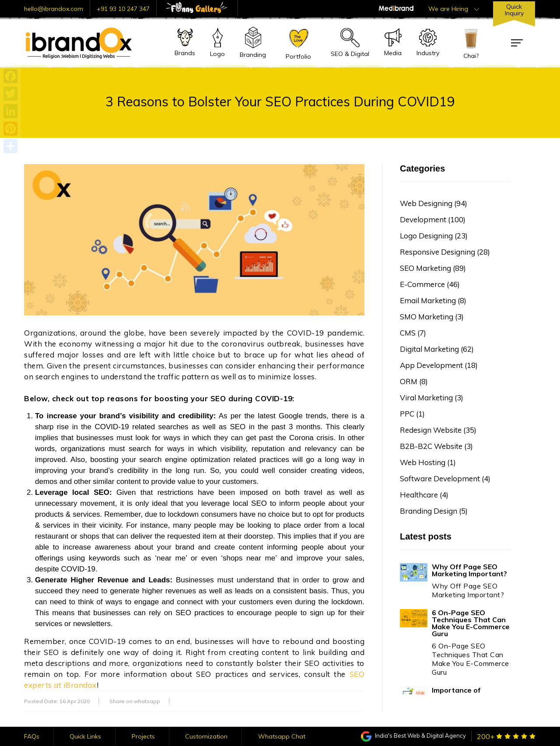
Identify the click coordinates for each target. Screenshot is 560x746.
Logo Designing (434, 236)
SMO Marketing (432, 317)
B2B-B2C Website (436, 446)
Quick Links (85, 736)
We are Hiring (454, 9)
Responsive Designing (445, 252)
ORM (414, 381)
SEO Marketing (433, 268)
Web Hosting (428, 462)
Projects (143, 736)
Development (433, 219)
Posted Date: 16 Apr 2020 (57, 701)
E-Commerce (430, 284)
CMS (413, 333)
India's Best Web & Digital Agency (413, 735)
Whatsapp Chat (282, 736)
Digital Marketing (437, 349)
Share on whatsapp (135, 701)
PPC (412, 414)
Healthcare (424, 495)
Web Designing (434, 203)
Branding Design (434, 511)
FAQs (32, 736)
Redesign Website (438, 430)
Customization (206, 736)
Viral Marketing (432, 398)
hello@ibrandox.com (54, 9)
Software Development (445, 478)
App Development (439, 365)
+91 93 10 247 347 (123, 9)
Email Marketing (433, 300)
